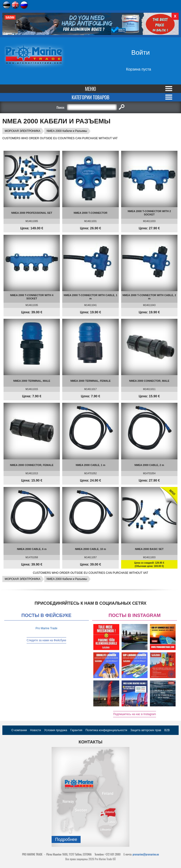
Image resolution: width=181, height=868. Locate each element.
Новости (36, 730)
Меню (91, 89)
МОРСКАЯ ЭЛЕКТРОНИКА (23, 131)
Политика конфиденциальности (106, 730)
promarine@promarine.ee (146, 854)
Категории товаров (90, 97)
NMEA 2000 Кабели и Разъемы (67, 131)
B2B (167, 730)
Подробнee (66, 839)
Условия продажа (56, 730)
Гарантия (76, 730)
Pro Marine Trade (47, 628)
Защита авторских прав (146, 730)
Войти (140, 52)
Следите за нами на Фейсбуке (46, 640)
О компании (19, 730)
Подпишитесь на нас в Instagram (135, 714)
